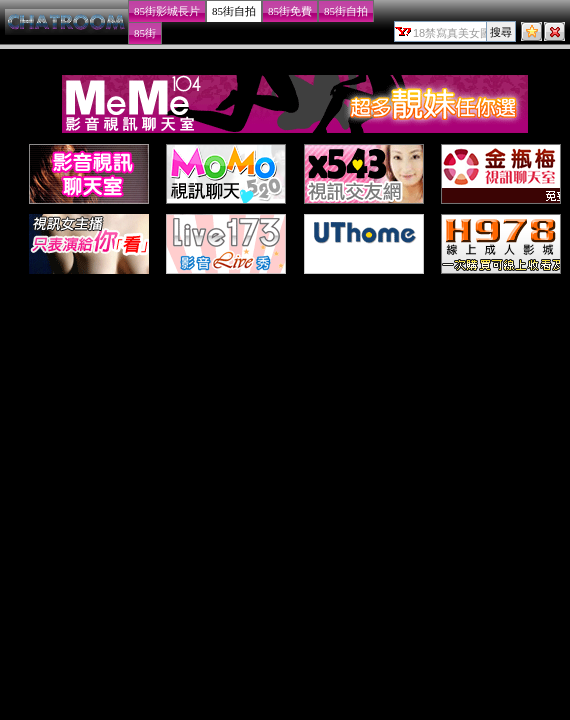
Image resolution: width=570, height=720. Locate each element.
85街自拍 (234, 11)
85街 (145, 33)
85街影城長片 (167, 11)
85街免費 (290, 11)
